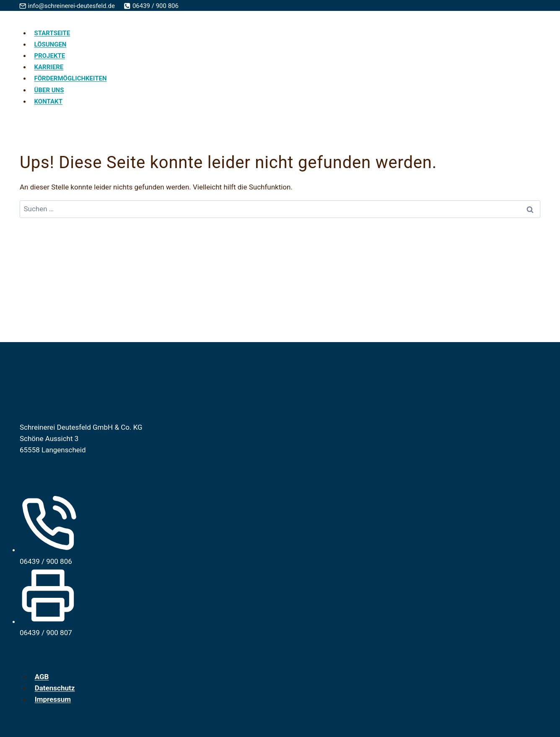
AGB (42, 677)
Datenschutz (55, 688)
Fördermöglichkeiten (71, 78)
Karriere (49, 67)
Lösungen (51, 44)
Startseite (52, 33)
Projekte (50, 56)
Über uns (49, 90)
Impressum (53, 699)
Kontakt (48, 101)
